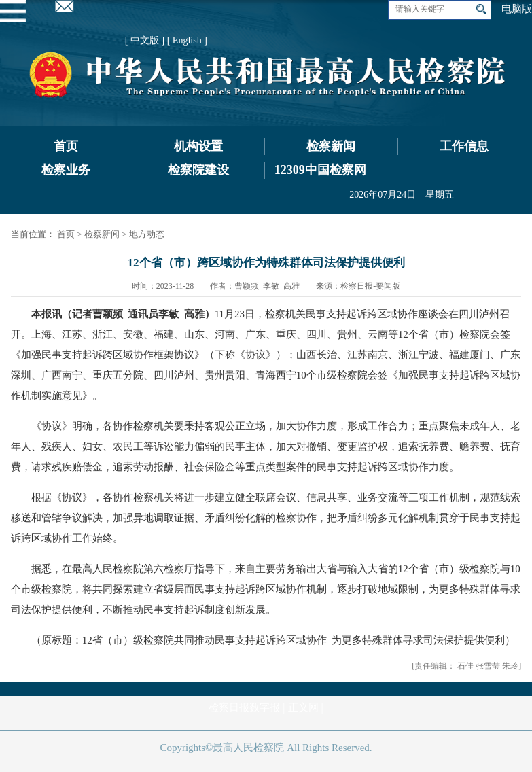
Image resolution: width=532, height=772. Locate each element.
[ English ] (187, 40)
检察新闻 (331, 146)
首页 (66, 146)
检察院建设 (198, 170)
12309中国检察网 (320, 170)
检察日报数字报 (244, 707)
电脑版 (517, 9)
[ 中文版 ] (145, 40)
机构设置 (198, 146)
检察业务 (66, 170)
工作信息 (464, 146)
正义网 (303, 707)
